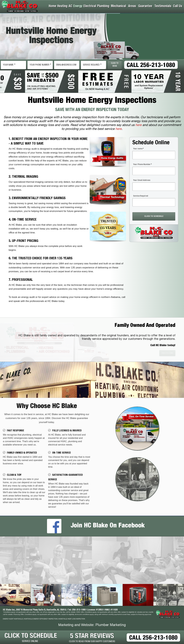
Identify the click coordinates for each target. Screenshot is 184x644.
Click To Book (115, 65)
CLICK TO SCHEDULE (154, 216)
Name (9, 65)
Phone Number (40, 65)
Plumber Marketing (111, 625)
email (66, 65)
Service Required (92, 65)
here (139, 125)
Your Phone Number (142, 165)
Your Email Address (142, 180)
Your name (138, 149)
